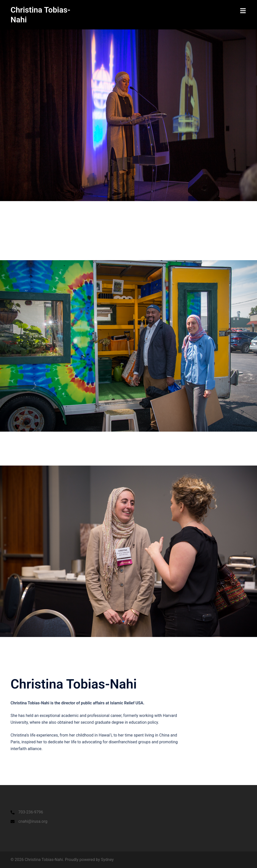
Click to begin (24, 254)
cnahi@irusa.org (33, 821)
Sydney (107, 859)
